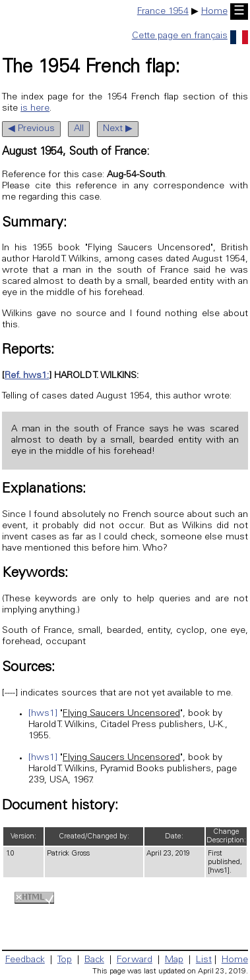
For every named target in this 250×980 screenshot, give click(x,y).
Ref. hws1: (27, 376)
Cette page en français (190, 36)
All (79, 129)
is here (35, 109)
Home (214, 12)
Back (94, 960)
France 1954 (163, 12)
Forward (135, 960)
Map (174, 960)
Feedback (25, 960)
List (204, 960)
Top (65, 960)
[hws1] (43, 714)
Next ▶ (118, 129)
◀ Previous (31, 129)
